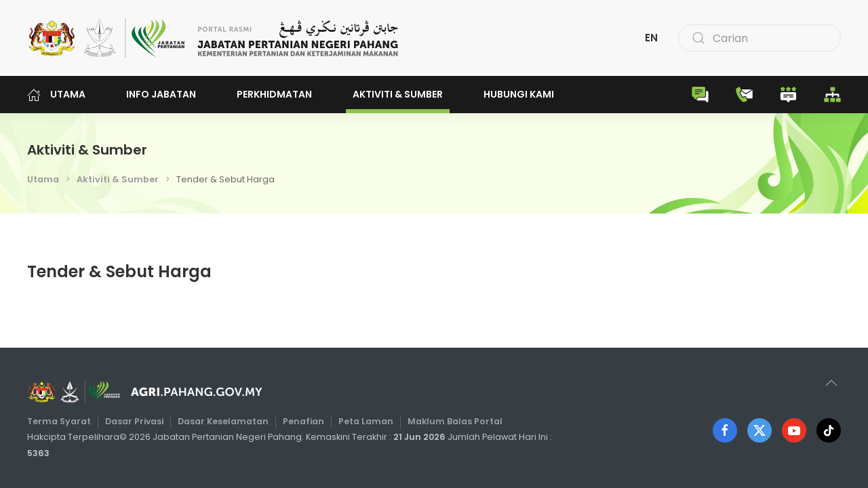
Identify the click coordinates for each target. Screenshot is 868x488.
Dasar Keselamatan (223, 421)
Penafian (303, 421)
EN (651, 38)
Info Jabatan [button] (161, 94)
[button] (831, 383)
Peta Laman (366, 421)
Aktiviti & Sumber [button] (398, 94)
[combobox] (759, 38)
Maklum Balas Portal (455, 421)
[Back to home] (214, 38)
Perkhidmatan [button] (274, 94)
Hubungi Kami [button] (519, 94)
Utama (56, 95)
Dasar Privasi (134, 421)
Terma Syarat (59, 421)
